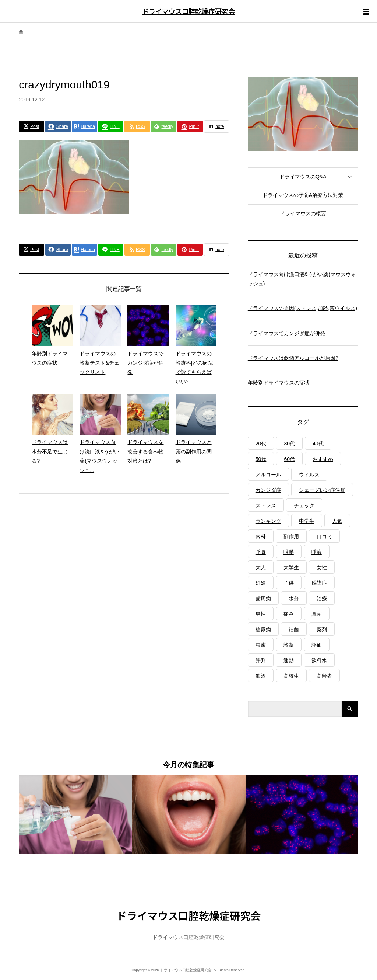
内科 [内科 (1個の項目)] (261, 536)
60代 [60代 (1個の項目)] (289, 459)
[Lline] (111, 126)
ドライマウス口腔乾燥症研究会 (188, 11)
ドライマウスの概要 (303, 213)
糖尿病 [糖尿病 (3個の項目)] (263, 629)
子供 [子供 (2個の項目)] (289, 583)
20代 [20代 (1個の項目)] (261, 444)
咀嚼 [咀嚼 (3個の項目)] (289, 552)
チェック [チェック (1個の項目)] (304, 505)
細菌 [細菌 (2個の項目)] (294, 629)
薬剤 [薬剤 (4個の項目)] (322, 629)
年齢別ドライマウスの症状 (279, 383)
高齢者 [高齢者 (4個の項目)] (324, 676)
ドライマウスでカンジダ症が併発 (286, 333)
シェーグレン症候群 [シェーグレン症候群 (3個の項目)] (322, 490)
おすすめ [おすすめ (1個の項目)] (323, 459)
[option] (75, 814)
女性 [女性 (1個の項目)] (322, 567)
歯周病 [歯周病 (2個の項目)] (263, 598)
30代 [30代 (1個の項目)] (289, 444)
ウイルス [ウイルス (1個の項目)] (309, 475)
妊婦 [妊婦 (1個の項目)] (261, 583)
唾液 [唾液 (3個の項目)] (317, 552)
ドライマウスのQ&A (303, 177)
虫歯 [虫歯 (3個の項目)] (261, 645)
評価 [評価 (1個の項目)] (317, 645)
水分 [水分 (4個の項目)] (294, 598)
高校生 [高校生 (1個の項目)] (291, 676)
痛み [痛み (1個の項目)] (289, 614)
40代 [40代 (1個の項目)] (318, 444)
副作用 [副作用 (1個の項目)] (291, 536)
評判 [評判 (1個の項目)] (261, 660)
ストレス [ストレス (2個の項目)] (266, 505)
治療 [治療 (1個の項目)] (322, 598)
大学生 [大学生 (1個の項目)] (291, 567)
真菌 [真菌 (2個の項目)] (317, 614)
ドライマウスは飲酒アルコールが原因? (293, 358)
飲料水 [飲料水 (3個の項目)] (319, 660)
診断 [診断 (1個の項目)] (289, 645)
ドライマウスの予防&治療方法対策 (303, 195)
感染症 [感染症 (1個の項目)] (319, 583)
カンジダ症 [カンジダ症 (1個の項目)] (268, 490)
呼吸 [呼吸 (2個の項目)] (261, 552)
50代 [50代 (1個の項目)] (261, 459)
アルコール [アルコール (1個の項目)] (268, 475)
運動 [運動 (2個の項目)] (289, 660)
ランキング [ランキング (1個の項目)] (268, 521)
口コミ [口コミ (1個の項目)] (324, 536)
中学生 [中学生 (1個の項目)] (307, 521)
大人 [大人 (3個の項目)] (261, 567)
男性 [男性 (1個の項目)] (261, 614)
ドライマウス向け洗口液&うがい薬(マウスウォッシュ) (302, 279)
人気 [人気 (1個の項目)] (337, 521)
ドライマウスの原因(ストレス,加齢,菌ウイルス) (302, 308)
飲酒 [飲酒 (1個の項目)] (261, 676)
